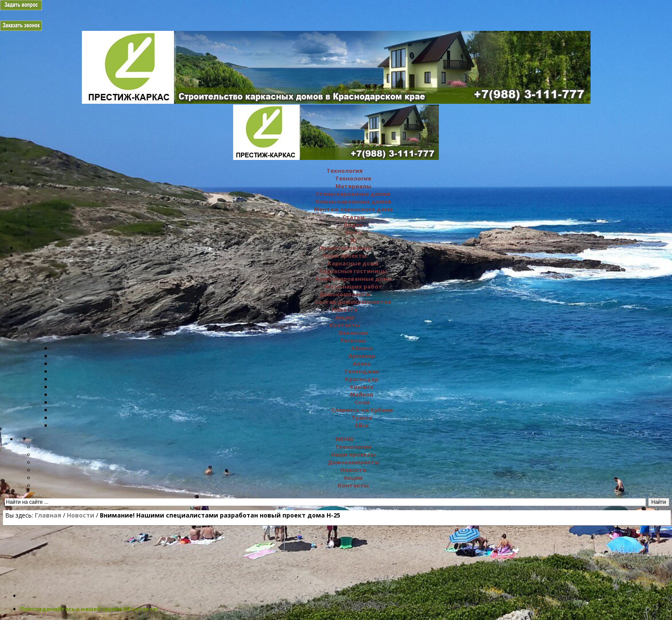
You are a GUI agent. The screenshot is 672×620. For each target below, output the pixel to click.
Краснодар (362, 379)
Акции (345, 317)
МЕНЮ (345, 439)
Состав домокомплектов (353, 302)
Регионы (353, 340)
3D (353, 240)
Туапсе (362, 418)
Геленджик (362, 371)
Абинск (362, 348)
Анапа (362, 364)
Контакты (345, 325)
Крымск (362, 387)
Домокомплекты (345, 294)
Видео (353, 225)
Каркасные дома (353, 263)
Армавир (362, 356)
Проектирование (345, 248)
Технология (345, 171)
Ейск (362, 425)
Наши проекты (345, 256)
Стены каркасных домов (353, 194)
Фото (353, 232)
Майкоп (362, 394)
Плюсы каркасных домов (353, 202)
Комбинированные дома (353, 279)
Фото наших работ (353, 286)
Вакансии (353, 333)
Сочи (362, 402)
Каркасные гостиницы (353, 271)
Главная (48, 515)
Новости (345, 310)
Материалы (353, 186)
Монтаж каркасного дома (353, 209)
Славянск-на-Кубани (362, 410)
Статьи (353, 217)
